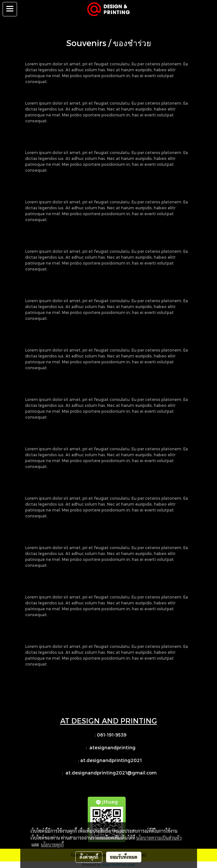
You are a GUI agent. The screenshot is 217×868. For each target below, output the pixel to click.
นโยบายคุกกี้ (52, 844)
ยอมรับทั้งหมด (124, 857)
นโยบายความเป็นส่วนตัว (159, 838)
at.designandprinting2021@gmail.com (112, 773)
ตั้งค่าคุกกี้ (89, 857)
